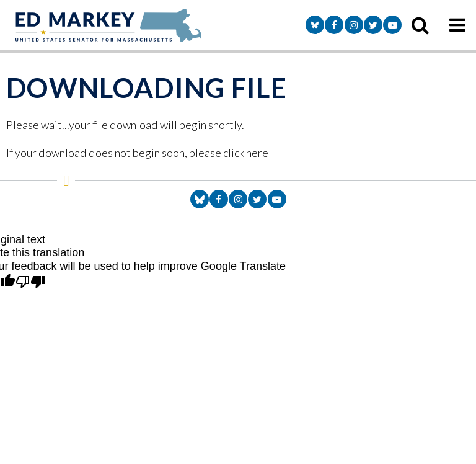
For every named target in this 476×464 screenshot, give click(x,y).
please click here (229, 153)
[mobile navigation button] (457, 25)
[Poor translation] (30, 283)
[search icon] (420, 25)
